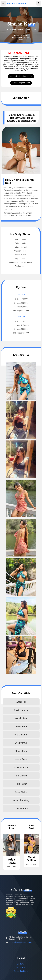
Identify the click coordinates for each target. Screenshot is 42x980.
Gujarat (24, 36)
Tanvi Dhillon (21, 792)
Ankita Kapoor (21, 710)
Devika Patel (21, 726)
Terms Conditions (21, 971)
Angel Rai (21, 702)
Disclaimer (21, 964)
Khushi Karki (21, 751)
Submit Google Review (21, 83)
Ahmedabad (17, 38)
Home (17, 36)
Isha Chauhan (21, 735)
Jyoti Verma (21, 743)
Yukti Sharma (21, 808)
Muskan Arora (21, 767)
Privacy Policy (21, 967)
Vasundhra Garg (21, 800)
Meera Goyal (21, 759)
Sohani (21, 890)
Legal (21, 958)
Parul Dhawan (21, 776)
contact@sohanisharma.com (21, 76)
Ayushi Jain (21, 718)
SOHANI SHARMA (16, 3)
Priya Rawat (21, 784)
